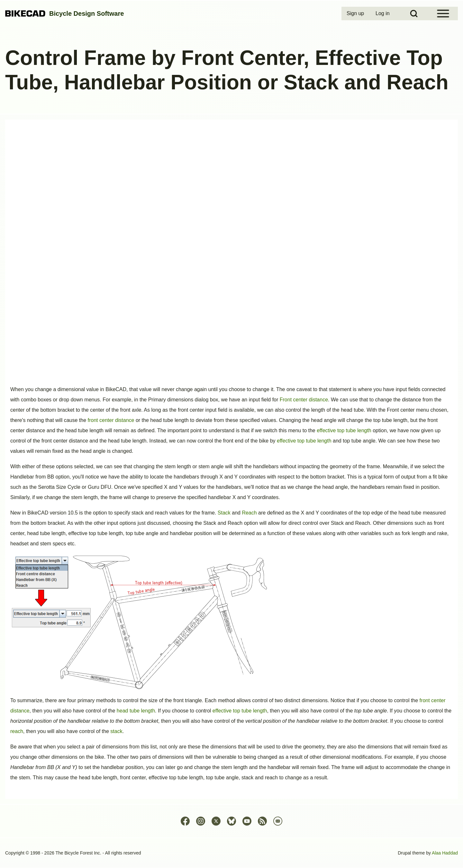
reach (17, 731)
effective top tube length (344, 430)
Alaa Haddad (445, 853)
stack (116, 731)
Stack (224, 513)
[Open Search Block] (414, 13)
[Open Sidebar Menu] (443, 13)
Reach (249, 513)
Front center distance (304, 400)
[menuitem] (356, 13)
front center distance (111, 420)
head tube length (136, 711)
